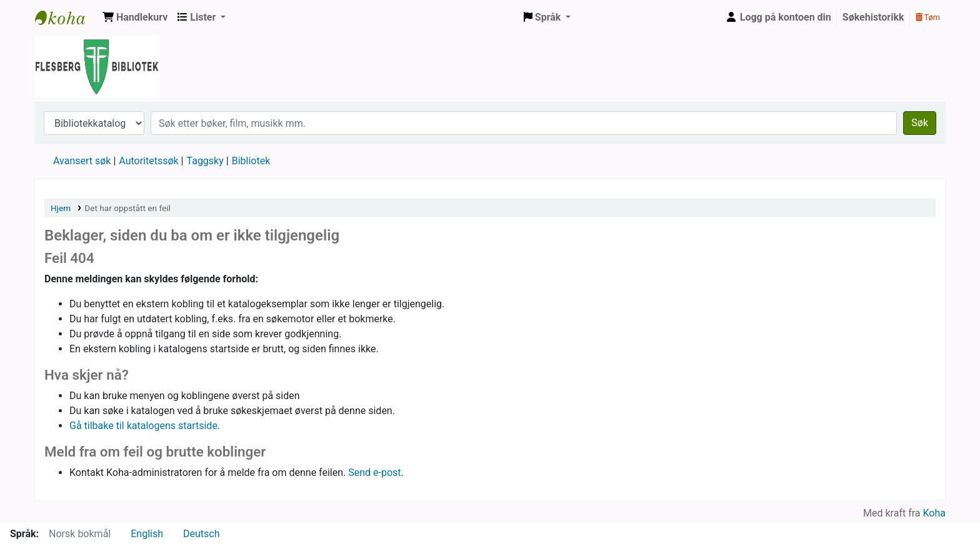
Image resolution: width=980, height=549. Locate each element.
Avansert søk (82, 161)
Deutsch (201, 534)
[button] (135, 17)
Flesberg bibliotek (66, 17)
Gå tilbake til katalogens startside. (145, 426)
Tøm (928, 17)
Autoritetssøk (148, 161)
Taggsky (205, 161)
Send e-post (374, 472)
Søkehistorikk (873, 17)
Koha (934, 513)
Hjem (61, 208)
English (147, 534)
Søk (920, 123)
